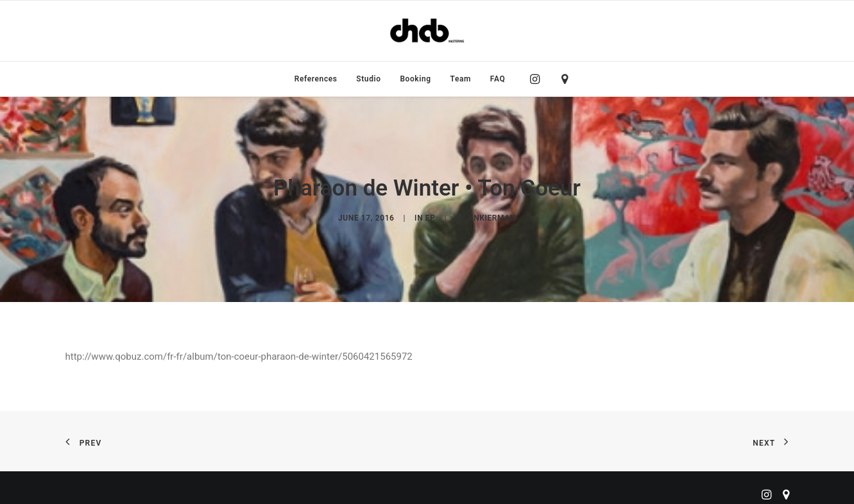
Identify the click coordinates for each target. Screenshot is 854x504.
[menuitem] (316, 79)
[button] (538, 79)
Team (461, 79)
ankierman (492, 214)
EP (431, 214)
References (316, 79)
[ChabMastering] (427, 31)
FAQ (498, 79)
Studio (368, 79)
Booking (415, 79)
